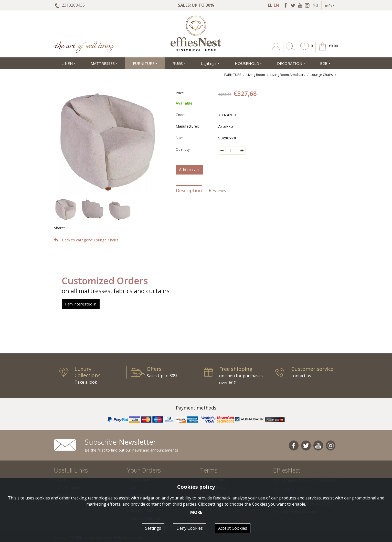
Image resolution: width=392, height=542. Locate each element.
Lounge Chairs (322, 75)
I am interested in (81, 304)
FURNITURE (233, 75)
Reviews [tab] (217, 190)
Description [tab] (189, 190)
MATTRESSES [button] (103, 63)
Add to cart (189, 170)
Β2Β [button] (324, 63)
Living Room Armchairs (288, 75)
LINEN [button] (67, 63)
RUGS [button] (178, 63)
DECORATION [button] (290, 63)
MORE (196, 512)
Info (328, 6)
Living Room (256, 75)
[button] (305, 50)
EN (276, 5)
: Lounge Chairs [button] (86, 240)
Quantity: (183, 149)
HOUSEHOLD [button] (247, 63)
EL (270, 5)
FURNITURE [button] (144, 63)
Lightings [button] (209, 63)
